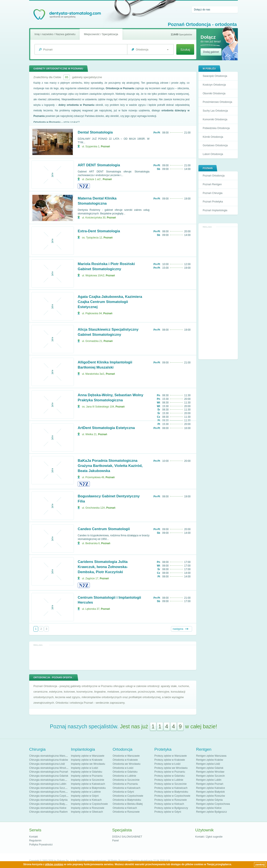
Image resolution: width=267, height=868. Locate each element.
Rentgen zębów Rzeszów (210, 796)
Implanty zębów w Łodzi (84, 768)
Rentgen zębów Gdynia (209, 800)
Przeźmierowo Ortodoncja (217, 102)
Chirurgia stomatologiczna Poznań (49, 772)
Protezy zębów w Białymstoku (171, 792)
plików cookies (54, 864)
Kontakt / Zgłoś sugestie (209, 837)
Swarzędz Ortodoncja (215, 76)
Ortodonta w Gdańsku (125, 772)
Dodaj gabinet (211, 52)
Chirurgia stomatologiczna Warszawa (50, 756)
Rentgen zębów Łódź (208, 764)
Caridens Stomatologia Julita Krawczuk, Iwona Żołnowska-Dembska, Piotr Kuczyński (103, 567)
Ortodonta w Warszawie (126, 756)
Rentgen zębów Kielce (209, 808)
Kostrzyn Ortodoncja (214, 85)
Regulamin (35, 841)
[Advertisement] (218, 293)
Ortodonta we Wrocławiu (127, 764)
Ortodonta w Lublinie (124, 776)
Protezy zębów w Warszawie (171, 756)
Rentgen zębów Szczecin (210, 776)
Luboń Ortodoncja (213, 154)
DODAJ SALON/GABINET (127, 837)
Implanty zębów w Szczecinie (88, 780)
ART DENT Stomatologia (99, 165)
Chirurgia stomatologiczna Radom (48, 812)
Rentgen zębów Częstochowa (213, 804)
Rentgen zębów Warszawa (211, 756)
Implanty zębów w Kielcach (86, 800)
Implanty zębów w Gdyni (85, 796)
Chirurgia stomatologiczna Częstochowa (52, 796)
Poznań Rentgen (212, 184)
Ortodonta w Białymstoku (127, 800)
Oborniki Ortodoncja (214, 93)
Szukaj (185, 49)
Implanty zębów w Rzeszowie (88, 808)
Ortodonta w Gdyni (123, 792)
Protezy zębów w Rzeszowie (171, 800)
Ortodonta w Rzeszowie (126, 812)
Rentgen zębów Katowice (210, 788)
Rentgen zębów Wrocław (210, 772)
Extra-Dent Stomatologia (99, 231)
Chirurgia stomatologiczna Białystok (49, 804)
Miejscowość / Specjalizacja (101, 34)
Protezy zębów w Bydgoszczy (171, 808)
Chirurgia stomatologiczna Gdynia (48, 800)
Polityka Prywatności (41, 845)
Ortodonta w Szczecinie (126, 780)
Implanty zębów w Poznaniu (87, 776)
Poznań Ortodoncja (214, 176)
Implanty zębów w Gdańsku (87, 772)
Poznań (106, 146)
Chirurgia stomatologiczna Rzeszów (50, 792)
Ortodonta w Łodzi (123, 768)
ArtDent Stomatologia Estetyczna (106, 428)
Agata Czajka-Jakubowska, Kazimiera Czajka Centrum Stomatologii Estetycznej (110, 302)
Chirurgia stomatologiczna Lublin (48, 784)
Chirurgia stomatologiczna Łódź (47, 764)
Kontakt (34, 837)
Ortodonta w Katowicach (126, 788)
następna (178, 629)
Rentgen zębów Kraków (210, 760)
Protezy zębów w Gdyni (168, 812)
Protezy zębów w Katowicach (171, 788)
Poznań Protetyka (213, 202)
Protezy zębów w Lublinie (169, 780)
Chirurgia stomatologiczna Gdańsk (49, 776)
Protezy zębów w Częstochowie (172, 796)
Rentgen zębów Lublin (209, 780)
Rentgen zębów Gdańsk (210, 768)
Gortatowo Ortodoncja (215, 145)
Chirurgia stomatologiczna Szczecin (49, 788)
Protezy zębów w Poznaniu (170, 772)
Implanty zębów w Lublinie (86, 792)
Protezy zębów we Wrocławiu (171, 768)
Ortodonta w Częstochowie (128, 796)
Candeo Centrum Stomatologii (104, 529)
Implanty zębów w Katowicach (88, 784)
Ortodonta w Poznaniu (125, 784)
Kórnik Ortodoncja (213, 137)
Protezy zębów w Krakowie (170, 760)
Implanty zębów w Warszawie (88, 756)
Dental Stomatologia (95, 132)
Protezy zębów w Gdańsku (169, 776)
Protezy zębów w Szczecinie (170, 784)
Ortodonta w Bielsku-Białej (128, 804)
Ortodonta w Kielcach (125, 808)
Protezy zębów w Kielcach (169, 804)
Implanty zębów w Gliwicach (87, 812)
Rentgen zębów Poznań (210, 784)
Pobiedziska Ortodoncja (216, 128)
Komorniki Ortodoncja (215, 119)
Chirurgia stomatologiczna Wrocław (49, 768)
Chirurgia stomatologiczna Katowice (50, 780)
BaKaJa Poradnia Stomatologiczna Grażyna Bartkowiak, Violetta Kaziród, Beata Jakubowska (110, 466)
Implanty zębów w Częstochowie (89, 804)
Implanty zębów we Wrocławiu (88, 764)
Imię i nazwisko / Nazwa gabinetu (55, 34)
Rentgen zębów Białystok (210, 792)
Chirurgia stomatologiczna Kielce (48, 808)
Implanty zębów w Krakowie (87, 760)
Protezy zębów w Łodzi (167, 764)
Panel (116, 841)
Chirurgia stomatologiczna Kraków (49, 760)
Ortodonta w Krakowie (125, 760)
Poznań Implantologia (215, 210)
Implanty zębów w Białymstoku (88, 788)
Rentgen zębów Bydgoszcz (212, 812)
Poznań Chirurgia (213, 193)
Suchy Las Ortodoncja (215, 111)
